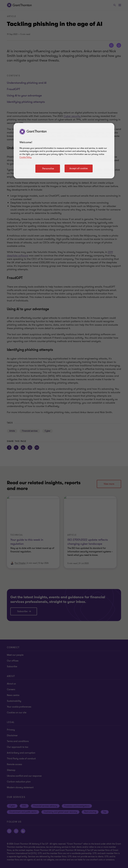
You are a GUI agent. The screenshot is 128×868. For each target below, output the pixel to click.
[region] (64, 151)
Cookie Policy (25, 157)
